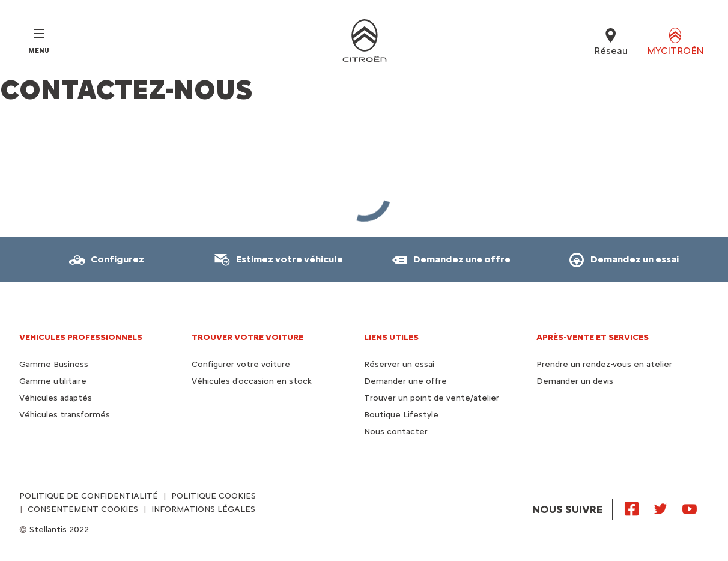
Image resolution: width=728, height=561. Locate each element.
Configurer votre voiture (241, 364)
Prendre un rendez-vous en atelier (604, 364)
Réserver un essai (399, 364)
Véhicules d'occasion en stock (252, 381)
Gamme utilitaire (53, 381)
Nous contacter (396, 432)
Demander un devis (575, 381)
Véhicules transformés (65, 415)
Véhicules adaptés (56, 398)
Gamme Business (54, 364)
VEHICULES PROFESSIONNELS (81, 337)
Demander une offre (405, 381)
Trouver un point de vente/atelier (432, 398)
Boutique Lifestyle (401, 415)
